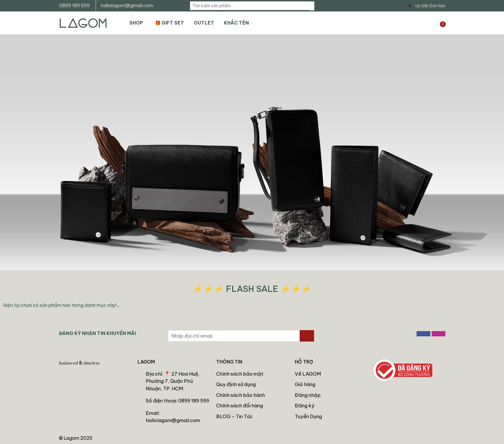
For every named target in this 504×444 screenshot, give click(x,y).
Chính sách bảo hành (241, 395)
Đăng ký (305, 406)
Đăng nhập (308, 395)
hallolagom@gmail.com (127, 6)
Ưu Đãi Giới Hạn (430, 6)
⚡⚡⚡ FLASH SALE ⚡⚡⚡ (252, 289)
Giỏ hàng (305, 384)
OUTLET (204, 23)
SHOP (136, 23)
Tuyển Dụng (308, 416)
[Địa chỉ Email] (234, 336)
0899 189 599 (74, 6)
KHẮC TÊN (236, 23)
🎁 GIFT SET (169, 23)
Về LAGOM (308, 374)
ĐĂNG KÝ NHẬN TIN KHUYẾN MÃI (97, 333)
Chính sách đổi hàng (240, 406)
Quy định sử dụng (236, 384)
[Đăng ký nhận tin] (307, 336)
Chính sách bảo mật (240, 374)
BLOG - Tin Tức (234, 416)
